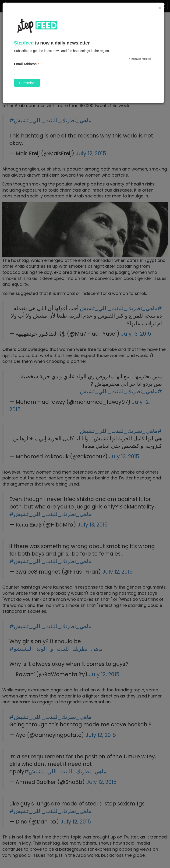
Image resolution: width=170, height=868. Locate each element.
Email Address (27, 64)
